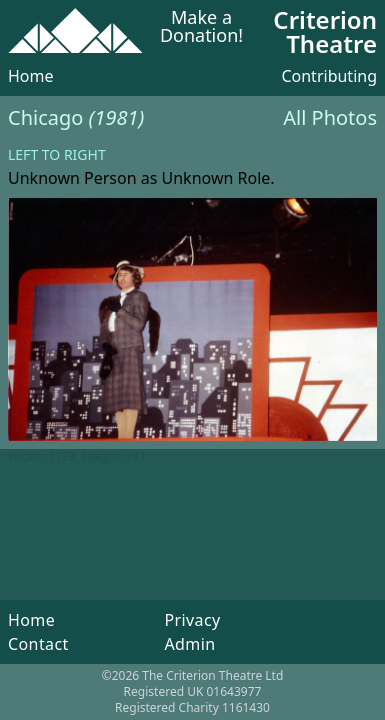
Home (31, 76)
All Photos (330, 117)
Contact (38, 644)
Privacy (192, 620)
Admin (189, 644)
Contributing (329, 76)
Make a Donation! (201, 27)
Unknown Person (72, 178)
